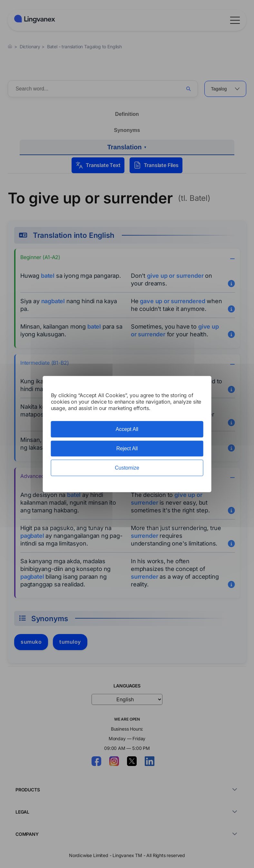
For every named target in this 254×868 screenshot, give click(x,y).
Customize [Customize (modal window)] (127, 468)
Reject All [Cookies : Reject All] (127, 448)
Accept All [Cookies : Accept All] (127, 429)
